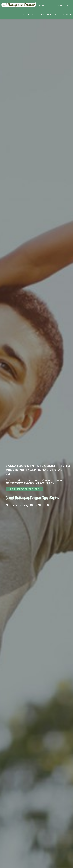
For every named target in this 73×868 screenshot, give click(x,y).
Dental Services (65, 5)
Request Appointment (48, 15)
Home (19, 5)
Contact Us (67, 15)
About (50, 5)
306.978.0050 (39, 505)
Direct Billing (27, 15)
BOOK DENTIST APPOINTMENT (25, 489)
